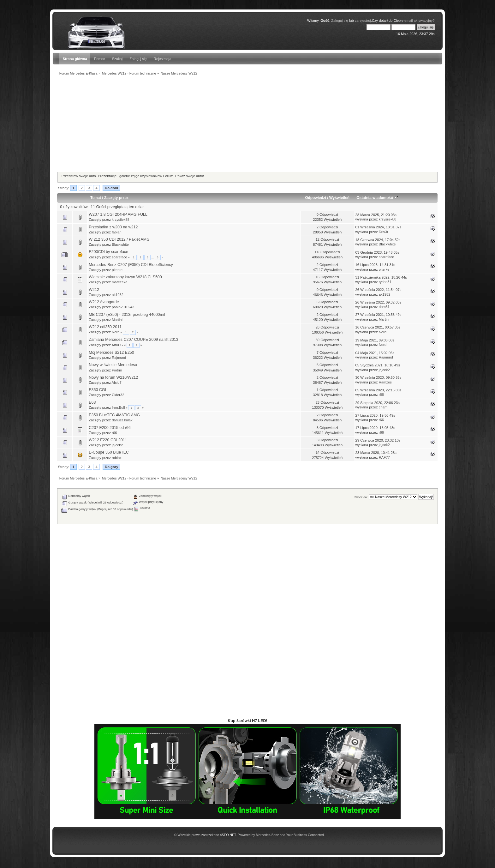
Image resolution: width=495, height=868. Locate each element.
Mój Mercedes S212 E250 (111, 353)
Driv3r (384, 232)
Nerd (116, 332)
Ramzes (385, 382)
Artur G (117, 345)
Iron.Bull (118, 407)
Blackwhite (120, 244)
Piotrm (117, 370)
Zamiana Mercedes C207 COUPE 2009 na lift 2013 (133, 340)
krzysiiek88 (121, 220)
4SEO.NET (228, 835)
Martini (117, 320)
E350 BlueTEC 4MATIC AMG (114, 415)
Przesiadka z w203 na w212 (113, 227)
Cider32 (118, 395)
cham (383, 407)
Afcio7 (117, 383)
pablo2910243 (123, 307)
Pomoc (100, 59)
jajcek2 (384, 370)
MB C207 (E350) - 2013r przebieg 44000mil (127, 315)
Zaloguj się (340, 21)
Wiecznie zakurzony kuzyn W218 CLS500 (125, 277)
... (153, 257)
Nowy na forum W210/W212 (113, 377)
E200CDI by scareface (108, 252)
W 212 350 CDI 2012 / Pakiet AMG (119, 239)
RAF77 (384, 457)
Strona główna (75, 59)
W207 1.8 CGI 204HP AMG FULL (118, 214)
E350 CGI (97, 390)
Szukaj (117, 59)
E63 (92, 402)
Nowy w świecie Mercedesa (113, 365)
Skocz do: (361, 497)
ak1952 (118, 295)
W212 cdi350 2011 (105, 327)
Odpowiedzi (315, 198)
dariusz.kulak (122, 420)
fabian (117, 232)
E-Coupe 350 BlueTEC (109, 452)
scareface (119, 257)
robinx (117, 458)
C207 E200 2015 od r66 (110, 428)
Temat (96, 198)
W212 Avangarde (104, 302)
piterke (117, 270)
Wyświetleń (339, 198)
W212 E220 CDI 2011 (108, 440)
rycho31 (385, 282)
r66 (381, 395)
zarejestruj (363, 21)
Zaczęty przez (116, 198)
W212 (94, 290)
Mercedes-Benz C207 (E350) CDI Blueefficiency (131, 265)
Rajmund (119, 358)
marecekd (119, 282)
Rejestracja (163, 59)
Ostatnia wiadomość (377, 198)
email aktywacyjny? (420, 21)
